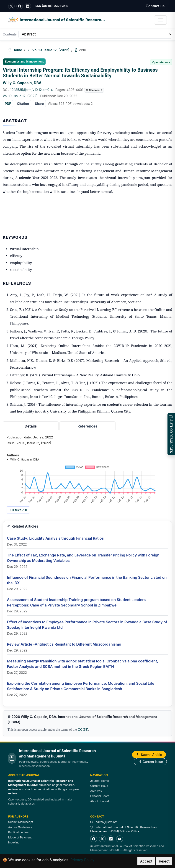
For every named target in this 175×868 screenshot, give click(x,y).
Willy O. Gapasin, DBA (22, 83)
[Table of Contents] (95, 34)
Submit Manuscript (21, 822)
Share (39, 104)
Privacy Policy (82, 860)
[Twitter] (102, 839)
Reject (164, 861)
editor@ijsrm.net (106, 822)
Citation (23, 104)
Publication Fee (18, 832)
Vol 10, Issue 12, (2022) (51, 50)
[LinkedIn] (111, 839)
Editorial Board (100, 796)
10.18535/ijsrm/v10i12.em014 (32, 90)
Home (15, 50)
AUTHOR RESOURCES (171, 434)
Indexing (14, 842)
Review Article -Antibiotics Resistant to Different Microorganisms (64, 644)
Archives (96, 791)
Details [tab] (31, 426)
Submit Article (149, 755)
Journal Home (100, 781)
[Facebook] (94, 839)
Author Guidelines (20, 827)
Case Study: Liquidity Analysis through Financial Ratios (55, 538)
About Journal (100, 801)
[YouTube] (120, 839)
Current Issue (150, 762)
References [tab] (87, 426)
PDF (8, 104)
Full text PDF (18, 510)
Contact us (155, 6)
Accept (146, 861)
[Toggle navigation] (160, 20)
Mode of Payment (20, 837)
